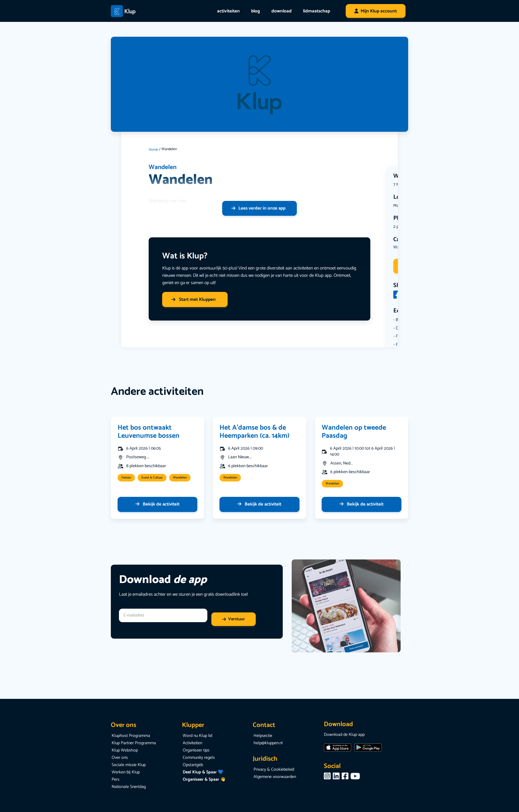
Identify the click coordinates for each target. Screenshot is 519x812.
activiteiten (228, 11)
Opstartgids (193, 765)
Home (153, 150)
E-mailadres (131, 604)
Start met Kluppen (194, 299)
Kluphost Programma (131, 736)
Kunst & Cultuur (152, 478)
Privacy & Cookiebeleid (274, 770)
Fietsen (126, 478)
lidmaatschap (317, 11)
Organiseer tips (196, 751)
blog (256, 11)
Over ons (120, 758)
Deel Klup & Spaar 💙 (203, 772)
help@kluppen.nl (268, 743)
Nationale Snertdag (129, 787)
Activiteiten (192, 743)
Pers (116, 780)
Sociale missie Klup (129, 765)
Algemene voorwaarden (275, 777)
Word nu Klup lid (197, 736)
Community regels (199, 758)
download (282, 11)
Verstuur (237, 619)
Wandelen (163, 167)
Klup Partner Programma (134, 743)
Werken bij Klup (126, 772)
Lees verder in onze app (258, 208)
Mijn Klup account (379, 11)
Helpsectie (263, 736)
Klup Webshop (125, 751)
